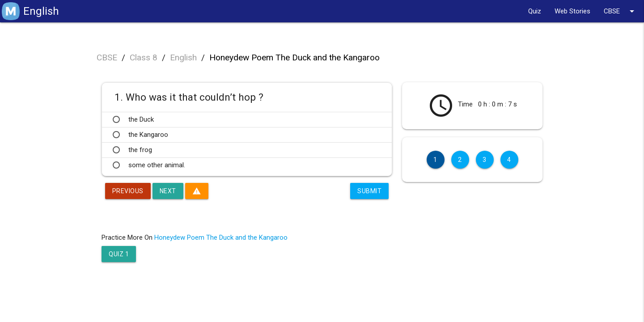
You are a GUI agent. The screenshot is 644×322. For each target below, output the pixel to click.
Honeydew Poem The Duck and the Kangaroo (294, 57)
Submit (369, 191)
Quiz (535, 11)
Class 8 (144, 57)
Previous (128, 191)
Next (168, 191)
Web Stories (572, 11)
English (183, 57)
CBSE (621, 11)
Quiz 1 (119, 254)
